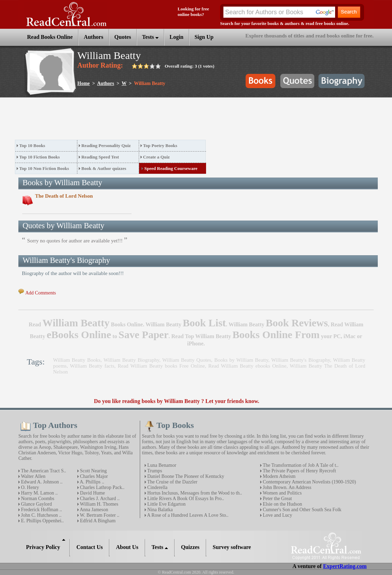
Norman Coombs (37, 499)
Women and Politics (282, 493)
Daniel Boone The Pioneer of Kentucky (185, 476)
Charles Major (93, 476)
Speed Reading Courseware (171, 168)
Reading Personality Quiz (106, 145)
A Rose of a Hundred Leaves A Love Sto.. (187, 515)
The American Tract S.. (43, 471)
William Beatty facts (92, 366)
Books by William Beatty (241, 360)
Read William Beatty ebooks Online (247, 366)
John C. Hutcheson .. (41, 515)
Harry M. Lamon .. (39, 493)
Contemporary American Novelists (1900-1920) (309, 482)
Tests (150, 37)
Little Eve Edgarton (166, 504)
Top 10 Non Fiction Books (44, 168)
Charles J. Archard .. (99, 499)
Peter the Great (277, 499)
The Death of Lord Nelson (64, 196)
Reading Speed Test (100, 157)
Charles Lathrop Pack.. (102, 487)
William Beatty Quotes (187, 360)
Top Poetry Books (160, 145)
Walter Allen (33, 476)
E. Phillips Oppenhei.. (42, 521)
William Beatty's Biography (301, 360)
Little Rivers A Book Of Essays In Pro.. (185, 499)
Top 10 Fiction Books (40, 157)
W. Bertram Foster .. (99, 515)
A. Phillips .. (91, 482)
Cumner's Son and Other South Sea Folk (301, 510)
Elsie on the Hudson (282, 504)
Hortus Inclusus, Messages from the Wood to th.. (194, 493)
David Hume (92, 493)
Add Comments (41, 293)
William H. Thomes (99, 504)
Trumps (154, 471)
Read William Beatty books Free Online (161, 366)
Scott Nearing (93, 471)
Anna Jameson (93, 510)
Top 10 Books (32, 145)
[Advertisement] (141, 121)
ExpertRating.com (345, 566)
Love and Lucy (277, 515)
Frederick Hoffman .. (41, 510)
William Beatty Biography (131, 360)
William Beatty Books (77, 360)
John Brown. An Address (287, 487)
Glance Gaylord (36, 504)
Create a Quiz (156, 157)
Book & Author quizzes (104, 168)
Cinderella (157, 487)
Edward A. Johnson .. (41, 482)
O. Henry (29, 487)
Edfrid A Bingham (97, 521)
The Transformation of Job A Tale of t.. (300, 465)
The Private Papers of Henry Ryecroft (299, 471)
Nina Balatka (159, 510)
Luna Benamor (161, 465)
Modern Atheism (279, 476)
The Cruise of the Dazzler (172, 482)
